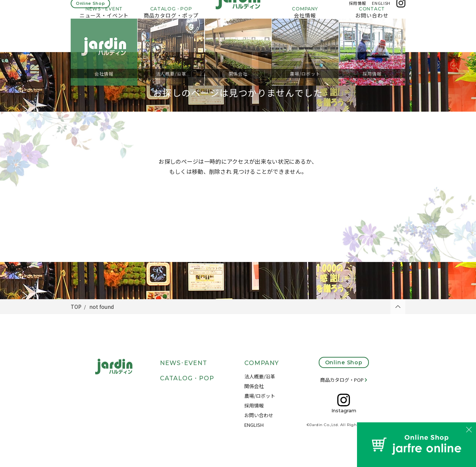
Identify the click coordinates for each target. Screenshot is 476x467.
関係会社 (254, 386)
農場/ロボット (260, 396)
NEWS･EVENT (184, 363)
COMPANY (262, 363)
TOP (76, 307)
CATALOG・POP (187, 378)
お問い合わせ (259, 415)
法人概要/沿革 (260, 376)
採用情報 (358, 10)
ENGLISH (381, 10)
